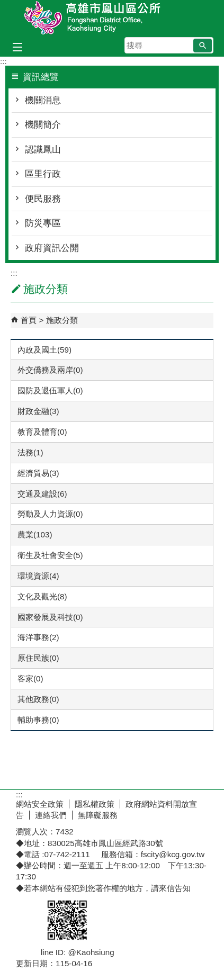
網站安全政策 (40, 804)
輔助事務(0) (38, 720)
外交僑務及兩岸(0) (50, 370)
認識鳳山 (43, 150)
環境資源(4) (38, 576)
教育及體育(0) (42, 432)
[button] (203, 46)
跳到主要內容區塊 (6, 6)
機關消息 (43, 100)
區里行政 (43, 174)
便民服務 (43, 199)
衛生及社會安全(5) (50, 555)
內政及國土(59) (44, 350)
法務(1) (30, 452)
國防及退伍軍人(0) (50, 390)
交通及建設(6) (42, 494)
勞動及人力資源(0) (50, 514)
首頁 (29, 320)
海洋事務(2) (38, 637)
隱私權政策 (95, 804)
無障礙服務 (98, 815)
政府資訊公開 (52, 248)
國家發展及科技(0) (50, 617)
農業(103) (35, 534)
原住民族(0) (38, 658)
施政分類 (62, 320)
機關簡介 (43, 125)
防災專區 (43, 223)
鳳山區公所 (112, 18)
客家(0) (30, 678)
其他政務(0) (38, 699)
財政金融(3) (38, 411)
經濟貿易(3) (38, 473)
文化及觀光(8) (42, 596)
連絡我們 (51, 815)
